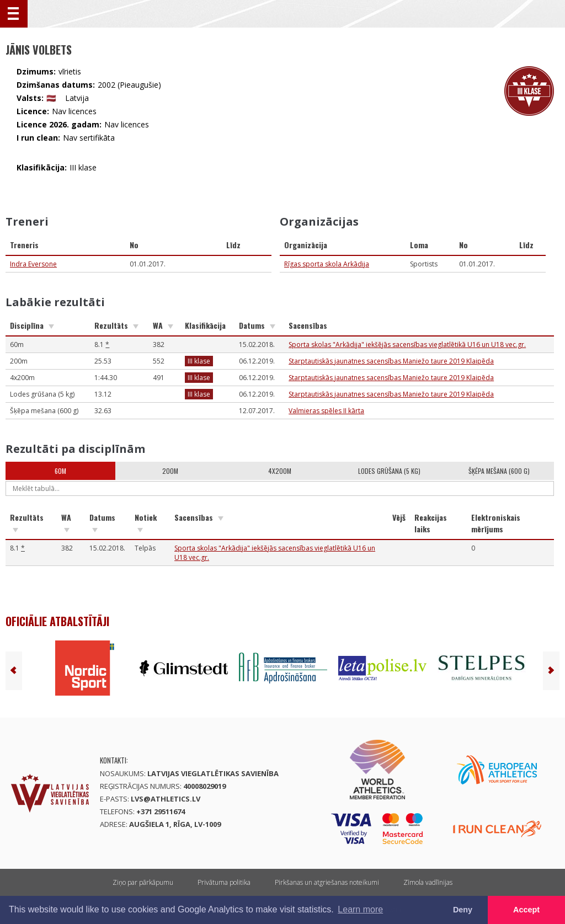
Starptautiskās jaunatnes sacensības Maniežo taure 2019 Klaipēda (391, 361)
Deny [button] (463, 910)
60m (60, 471)
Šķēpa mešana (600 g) (499, 471)
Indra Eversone (33, 264)
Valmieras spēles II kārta (326, 411)
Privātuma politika (224, 882)
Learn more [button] (360, 909)
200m (170, 471)
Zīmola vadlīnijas (428, 882)
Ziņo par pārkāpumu (143, 882)
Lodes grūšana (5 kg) (389, 471)
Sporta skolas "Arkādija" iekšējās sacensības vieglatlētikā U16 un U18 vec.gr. (407, 345)
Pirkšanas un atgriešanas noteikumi (327, 882)
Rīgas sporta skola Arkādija (327, 264)
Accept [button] (526, 910)
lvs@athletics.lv (166, 799)
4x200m (280, 471)
